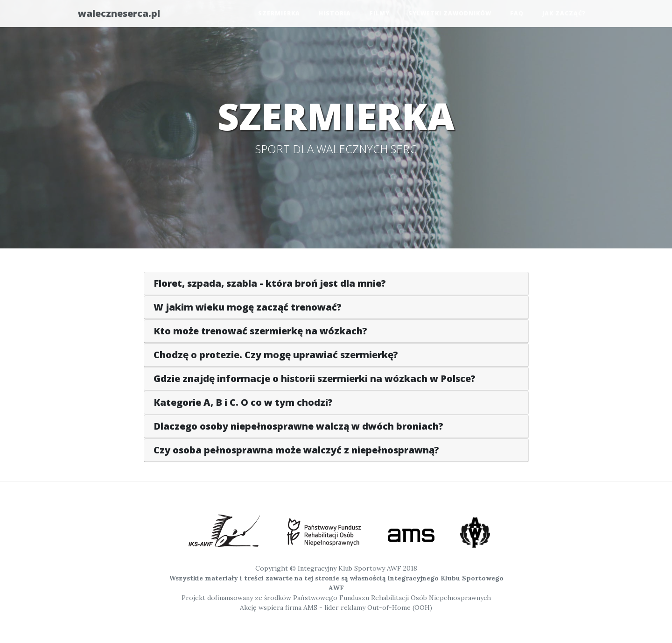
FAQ (517, 15)
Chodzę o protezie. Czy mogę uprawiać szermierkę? (276, 355)
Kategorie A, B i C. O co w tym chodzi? (243, 402)
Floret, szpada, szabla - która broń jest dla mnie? (270, 283)
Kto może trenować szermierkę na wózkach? (260, 331)
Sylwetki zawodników (450, 15)
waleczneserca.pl (127, 15)
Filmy (380, 15)
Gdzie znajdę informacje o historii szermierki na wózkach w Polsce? (315, 378)
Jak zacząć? (564, 15)
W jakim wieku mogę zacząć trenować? (248, 307)
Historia (335, 15)
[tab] (336, 284)
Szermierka (279, 15)
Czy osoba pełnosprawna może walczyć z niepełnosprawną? (296, 450)
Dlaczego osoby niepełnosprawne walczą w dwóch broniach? (298, 426)
